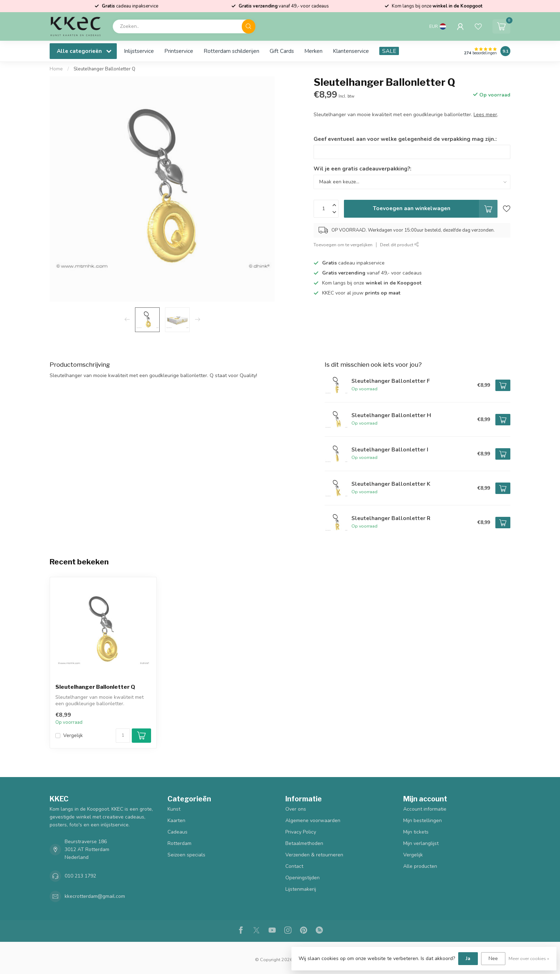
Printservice (179, 51)
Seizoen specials (186, 855)
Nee (493, 958)
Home (56, 69)
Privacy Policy (301, 832)
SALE (389, 51)
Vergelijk (73, 735)
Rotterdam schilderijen (231, 51)
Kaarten (176, 820)
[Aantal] (123, 736)
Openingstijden (302, 878)
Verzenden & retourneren (314, 855)
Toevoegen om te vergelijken (343, 245)
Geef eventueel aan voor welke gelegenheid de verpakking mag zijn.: (405, 139)
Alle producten (420, 866)
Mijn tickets (416, 832)
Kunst (174, 809)
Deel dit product (399, 245)
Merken (313, 51)
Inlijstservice (139, 51)
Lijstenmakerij (301, 889)
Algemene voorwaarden (313, 820)
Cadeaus (177, 832)
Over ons (296, 809)
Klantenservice (351, 51)
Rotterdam (179, 843)
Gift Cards (282, 51)
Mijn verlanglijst (421, 843)
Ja (468, 958)
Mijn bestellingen (422, 820)
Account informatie (425, 809)
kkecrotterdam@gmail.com (95, 896)
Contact (294, 866)
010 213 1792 (80, 876)
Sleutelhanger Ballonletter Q (104, 69)
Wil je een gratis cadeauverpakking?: (362, 169)
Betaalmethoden (304, 843)
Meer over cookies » (529, 958)
